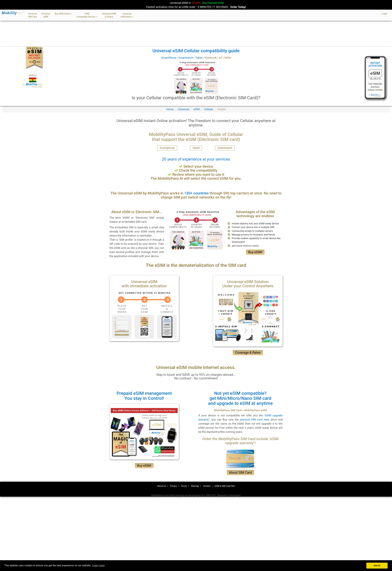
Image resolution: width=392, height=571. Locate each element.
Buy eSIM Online (63, 14)
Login (384, 14)
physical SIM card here (255, 420)
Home (170, 109)
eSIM (197, 109)
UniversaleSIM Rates (127, 15)
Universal (184, 109)
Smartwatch (186, 58)
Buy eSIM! (255, 252)
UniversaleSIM (46, 15)
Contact (207, 486)
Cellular (209, 109)
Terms (184, 486)
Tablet (199, 58)
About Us (162, 486)
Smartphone (167, 148)
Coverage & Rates (248, 353)
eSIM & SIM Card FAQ (225, 486)
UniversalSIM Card (32, 15)
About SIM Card (241, 473)
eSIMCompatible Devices (87, 15)
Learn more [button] (98, 565)
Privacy (174, 486)
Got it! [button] (377, 566)
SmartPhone (169, 58)
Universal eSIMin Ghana (109, 15)
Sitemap (195, 486)
